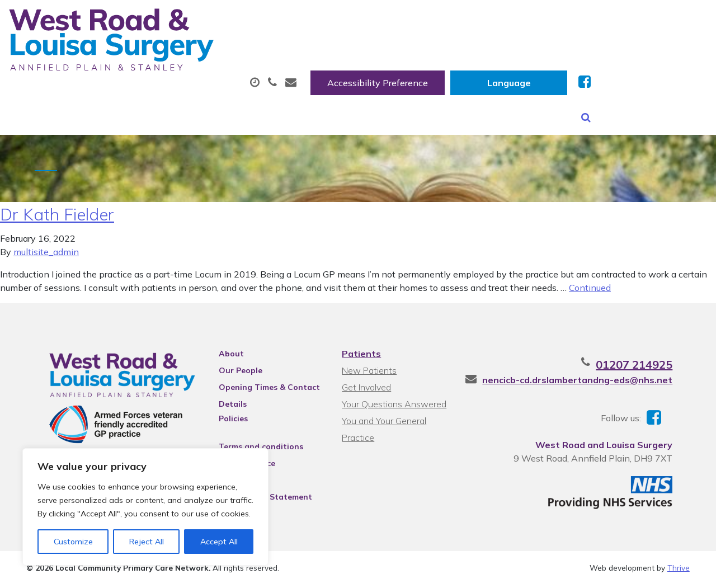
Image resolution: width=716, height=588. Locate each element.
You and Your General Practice (383, 421)
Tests (564, 55)
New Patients (647, 55)
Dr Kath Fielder (57, 213)
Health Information (192, 95)
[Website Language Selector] (625, 21)
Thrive (679, 571)
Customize (73, 542)
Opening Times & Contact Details (262, 388)
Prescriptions (373, 55)
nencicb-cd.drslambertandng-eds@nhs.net (595, 379)
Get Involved (366, 386)
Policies (226, 417)
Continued (590, 286)
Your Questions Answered (394, 403)
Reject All (147, 542)
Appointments (264, 55)
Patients (361, 352)
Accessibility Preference (494, 21)
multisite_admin (46, 251)
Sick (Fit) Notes (477, 55)
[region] (145, 507)
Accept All (219, 542)
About (164, 55)
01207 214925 (651, 363)
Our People (233, 369)
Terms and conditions (254, 445)
